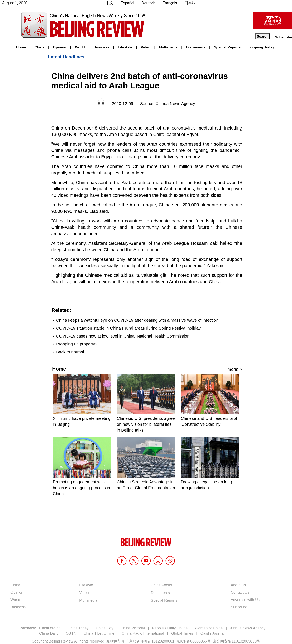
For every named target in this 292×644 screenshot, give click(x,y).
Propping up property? (77, 344)
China (39, 47)
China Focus (161, 585)
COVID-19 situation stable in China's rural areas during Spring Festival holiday (128, 328)
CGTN (71, 633)
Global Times (182, 633)
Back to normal (70, 352)
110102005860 (244, 641)
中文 (109, 3)
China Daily (49, 633)
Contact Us (240, 592)
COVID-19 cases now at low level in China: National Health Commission (123, 336)
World (80, 47)
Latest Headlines (66, 57)
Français (170, 3)
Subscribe (283, 37)
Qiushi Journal (212, 633)
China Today (78, 628)
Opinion (60, 47)
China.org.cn (50, 628)
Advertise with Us (245, 600)
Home (21, 47)
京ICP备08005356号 (194, 641)
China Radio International (143, 633)
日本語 (190, 3)
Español (127, 3)
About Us (238, 585)
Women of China (209, 628)
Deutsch (149, 3)
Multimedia (168, 47)
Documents (196, 47)
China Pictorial (133, 628)
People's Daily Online (170, 628)
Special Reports (227, 47)
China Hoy (104, 628)
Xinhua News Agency (248, 628)
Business (101, 47)
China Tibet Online (99, 633)
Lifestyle (125, 47)
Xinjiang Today (262, 47)
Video (146, 47)
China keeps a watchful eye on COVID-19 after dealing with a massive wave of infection (137, 320)
